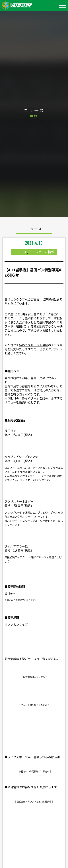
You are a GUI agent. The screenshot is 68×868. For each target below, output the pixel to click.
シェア (34, 852)
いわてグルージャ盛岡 (34, 345)
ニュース (20, 252)
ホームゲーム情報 (41, 252)
